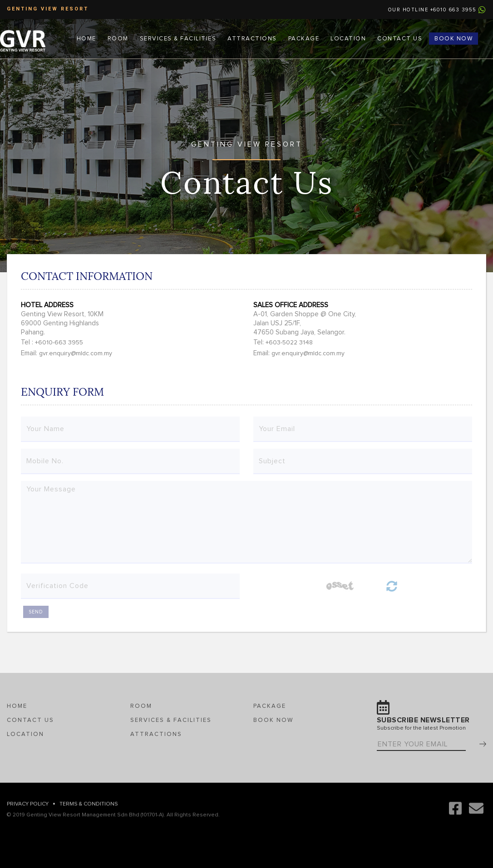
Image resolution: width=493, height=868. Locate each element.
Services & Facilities (178, 38)
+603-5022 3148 (289, 343)
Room (118, 38)
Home (86, 38)
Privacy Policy (28, 810)
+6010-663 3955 (59, 343)
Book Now (454, 38)
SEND (36, 612)
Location (348, 38)
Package (304, 38)
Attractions (252, 38)
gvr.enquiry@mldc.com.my (76, 353)
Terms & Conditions (89, 810)
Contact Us (400, 38)
